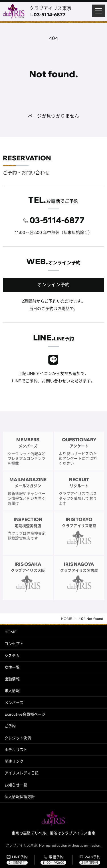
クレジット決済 (18, 738)
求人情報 (12, 691)
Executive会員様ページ (25, 714)
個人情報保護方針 (20, 796)
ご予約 (10, 726)
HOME (11, 632)
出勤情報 (12, 679)
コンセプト (14, 644)
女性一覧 (12, 667)
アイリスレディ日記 (22, 773)
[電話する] (53, 860)
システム (12, 655)
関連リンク (14, 761)
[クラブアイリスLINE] (53, 361)
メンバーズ (14, 702)
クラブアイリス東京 (50, 8)
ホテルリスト (16, 749)
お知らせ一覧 (16, 785)
